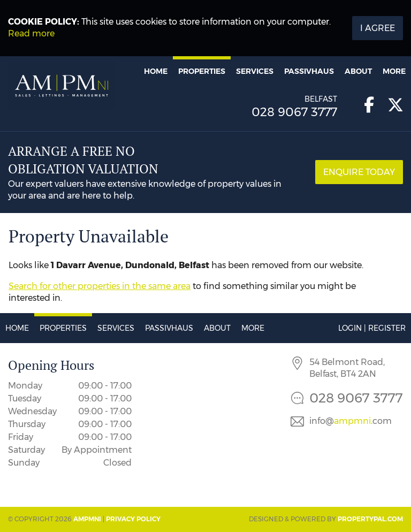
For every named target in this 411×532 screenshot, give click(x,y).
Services (255, 71)
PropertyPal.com (370, 519)
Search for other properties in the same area (100, 286)
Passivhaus (309, 71)
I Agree (378, 28)
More (394, 71)
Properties (202, 71)
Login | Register (372, 328)
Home (156, 71)
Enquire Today (359, 172)
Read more (31, 33)
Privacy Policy (133, 519)
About (358, 71)
